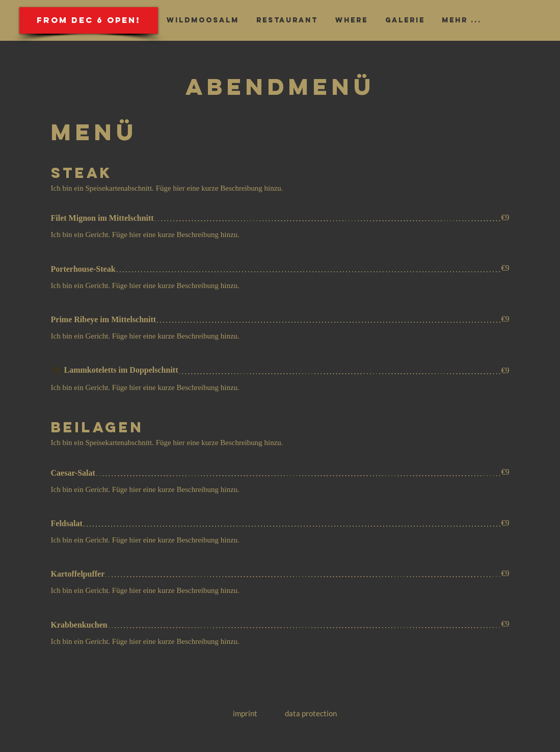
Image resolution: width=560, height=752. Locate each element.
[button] (89, 20)
